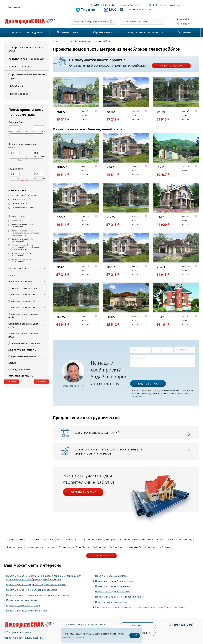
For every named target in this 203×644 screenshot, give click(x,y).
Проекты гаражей (19, 94)
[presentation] (151, 372)
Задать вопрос (148, 384)
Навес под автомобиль (21, 282)
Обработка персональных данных (24, 638)
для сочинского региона (68, 540)
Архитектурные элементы (22, 350)
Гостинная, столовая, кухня (23, 288)
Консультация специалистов (145, 32)
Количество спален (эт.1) (22, 295)
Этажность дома (17, 216)
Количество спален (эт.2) (22, 301)
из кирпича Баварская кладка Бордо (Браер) (68, 547)
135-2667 (105, 5)
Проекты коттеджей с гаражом (113, 592)
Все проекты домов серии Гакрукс (99, 540)
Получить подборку (171, 66)
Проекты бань (17, 86)
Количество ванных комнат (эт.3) (23, 335)
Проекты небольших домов (111, 576)
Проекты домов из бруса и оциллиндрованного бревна (38, 595)
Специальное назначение (22, 356)
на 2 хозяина (165, 547)
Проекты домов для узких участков (26, 611)
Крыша (12, 363)
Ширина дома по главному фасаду (23, 146)
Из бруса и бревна (20, 66)
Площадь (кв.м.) (17, 122)
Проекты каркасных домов (22, 600)
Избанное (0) (183, 24)
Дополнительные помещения (24, 343)
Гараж (12, 275)
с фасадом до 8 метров (16, 540)
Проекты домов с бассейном (111, 602)
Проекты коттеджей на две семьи (114, 581)
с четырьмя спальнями (42, 540)
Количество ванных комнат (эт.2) (23, 325)
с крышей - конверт (35, 547)
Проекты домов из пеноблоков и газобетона (32, 590)
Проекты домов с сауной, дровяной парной (120, 597)
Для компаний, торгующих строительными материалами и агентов (108, 451)
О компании (185, 32)
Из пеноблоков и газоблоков (26, 59)
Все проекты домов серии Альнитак (136, 540)
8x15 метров (116, 547)
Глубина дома (16, 169)
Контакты (138, 625)
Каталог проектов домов (27, 32)
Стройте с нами (103, 32)
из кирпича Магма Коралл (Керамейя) (175, 540)
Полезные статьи (68, 32)
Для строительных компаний (97, 433)
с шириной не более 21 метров (140, 547)
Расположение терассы (21, 376)
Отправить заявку (83, 492)
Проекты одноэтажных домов (23, 605)
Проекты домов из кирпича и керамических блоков (36, 584)
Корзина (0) (183, 19)
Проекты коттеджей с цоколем (113, 586)
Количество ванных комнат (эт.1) (23, 316)
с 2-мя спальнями (14, 547)
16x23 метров (99, 547)
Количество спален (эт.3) (22, 308)
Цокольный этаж (18, 269)
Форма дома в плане (19, 369)
